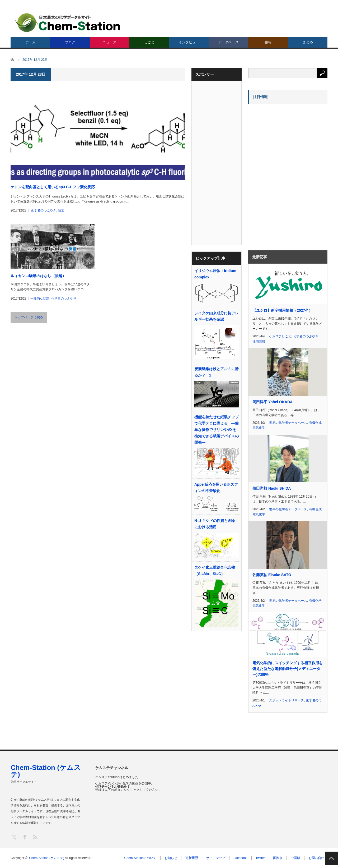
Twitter (260, 858)
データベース (228, 42)
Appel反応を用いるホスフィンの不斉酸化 (216, 488)
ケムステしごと (280, 336)
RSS (35, 837)
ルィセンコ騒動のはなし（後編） (38, 276)
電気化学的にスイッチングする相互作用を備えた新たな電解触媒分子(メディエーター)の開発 (288, 669)
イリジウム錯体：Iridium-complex (216, 274)
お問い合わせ (318, 858)
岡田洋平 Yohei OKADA (273, 402)
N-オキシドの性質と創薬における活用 (215, 524)
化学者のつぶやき (44, 210)
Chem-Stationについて (140, 858)
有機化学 (315, 601)
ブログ (70, 42)
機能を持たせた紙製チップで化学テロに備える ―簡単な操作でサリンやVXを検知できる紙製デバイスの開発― (217, 430)
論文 (61, 210)
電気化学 (259, 428)
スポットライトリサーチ (287, 700)
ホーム (30, 42)
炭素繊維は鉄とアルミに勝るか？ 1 (217, 372)
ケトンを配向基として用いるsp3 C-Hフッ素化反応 (53, 187)
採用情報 (259, 342)
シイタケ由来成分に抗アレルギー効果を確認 (217, 316)
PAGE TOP (331, 858)
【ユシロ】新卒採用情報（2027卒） (282, 310)
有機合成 (315, 423)
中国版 (295, 858)
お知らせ (171, 858)
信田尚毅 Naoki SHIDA (272, 488)
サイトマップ (216, 858)
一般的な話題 (40, 298)
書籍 (268, 42)
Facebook (240, 858)
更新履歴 (192, 858)
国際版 (278, 858)
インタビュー (189, 42)
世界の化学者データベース (288, 423)
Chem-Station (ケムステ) (46, 771)
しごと (149, 42)
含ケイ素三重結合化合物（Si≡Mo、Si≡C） (215, 571)
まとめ (308, 42)
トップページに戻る (29, 317)
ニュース (110, 42)
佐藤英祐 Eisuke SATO (272, 575)
